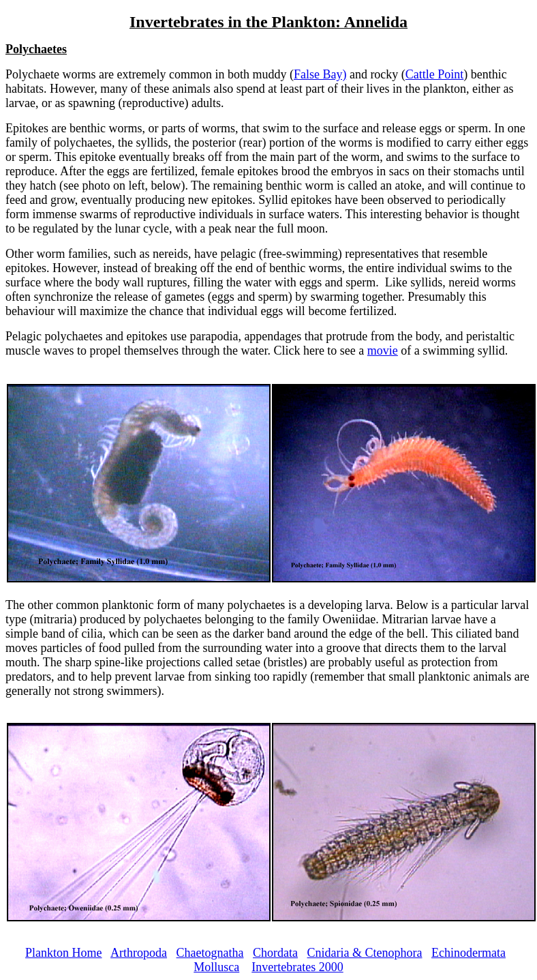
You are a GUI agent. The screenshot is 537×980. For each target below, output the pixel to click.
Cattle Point (435, 74)
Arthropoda (139, 953)
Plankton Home (64, 953)
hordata (279, 953)
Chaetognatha (210, 953)
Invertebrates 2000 (297, 967)
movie (383, 351)
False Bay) (320, 74)
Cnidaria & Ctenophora (365, 953)
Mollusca (216, 967)
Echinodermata (469, 953)
